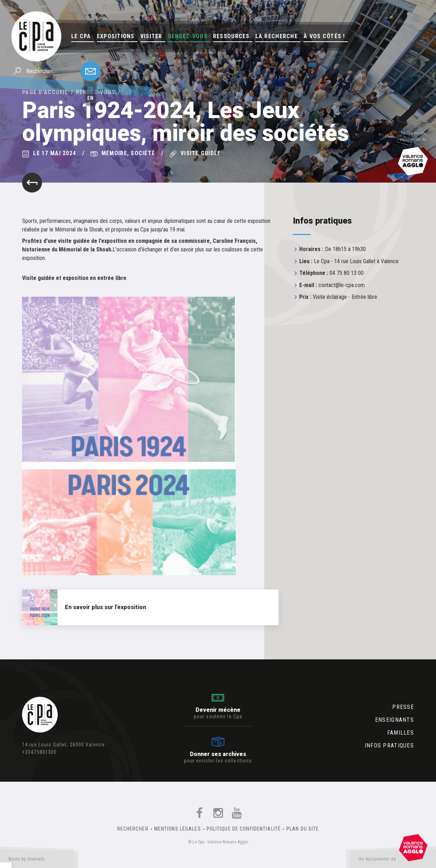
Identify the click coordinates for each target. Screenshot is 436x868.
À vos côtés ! (324, 36)
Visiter (151, 36)
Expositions (116, 36)
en (90, 98)
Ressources (231, 36)
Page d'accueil (45, 92)
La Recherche (277, 36)
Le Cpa (81, 36)
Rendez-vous (188, 36)
